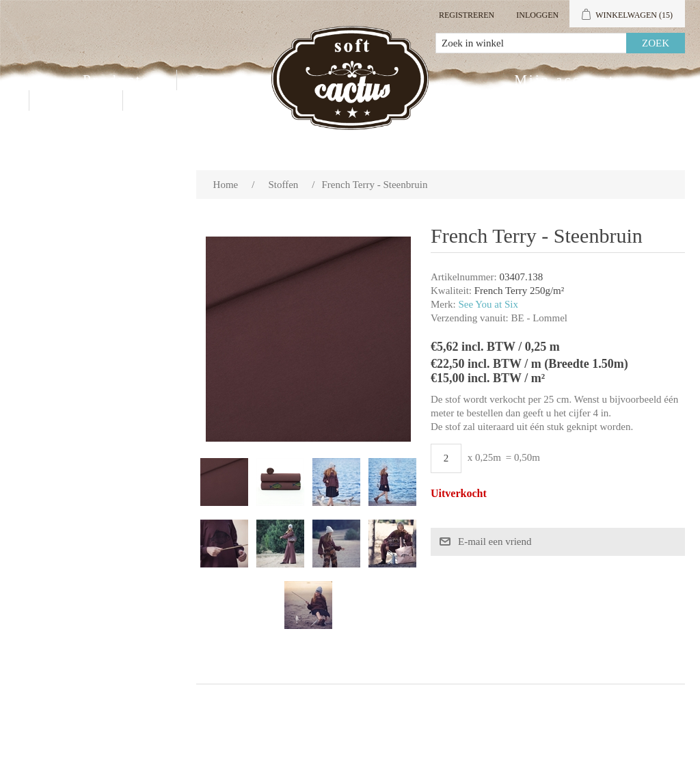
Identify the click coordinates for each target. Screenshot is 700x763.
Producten (121, 80)
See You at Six (488, 304)
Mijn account (564, 80)
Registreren (467, 15)
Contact (76, 101)
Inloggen (537, 15)
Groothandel (241, 80)
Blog (158, 101)
